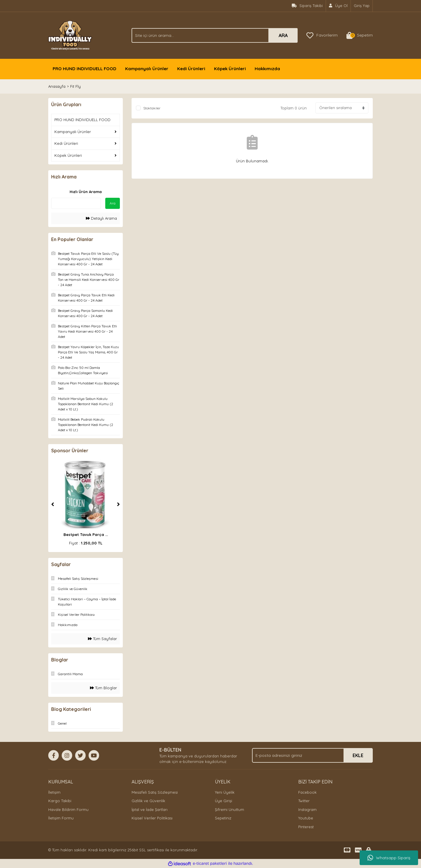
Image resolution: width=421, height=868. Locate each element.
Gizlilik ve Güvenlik (148, 801)
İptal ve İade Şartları (150, 809)
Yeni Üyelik (225, 792)
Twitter (304, 801)
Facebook (307, 792)
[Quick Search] (76, 203)
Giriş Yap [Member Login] (362, 6)
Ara (113, 203)
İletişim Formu (61, 818)
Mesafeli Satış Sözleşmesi (155, 792)
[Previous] (53, 504)
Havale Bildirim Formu (68, 809)
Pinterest (306, 827)
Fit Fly (75, 86)
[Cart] (360, 35)
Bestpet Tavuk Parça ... (86, 534)
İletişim (54, 792)
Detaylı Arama (101, 218)
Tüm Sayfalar (102, 639)
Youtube (306, 818)
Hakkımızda (267, 69)
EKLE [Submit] (358, 755)
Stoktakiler (152, 108)
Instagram (307, 809)
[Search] (215, 35)
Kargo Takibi (60, 801)
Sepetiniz (223, 818)
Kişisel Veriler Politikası (152, 818)
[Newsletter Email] (312, 755)
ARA (283, 35)
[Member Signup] (338, 6)
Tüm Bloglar (103, 688)
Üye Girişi (224, 801)
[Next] (118, 504)
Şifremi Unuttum (230, 809)
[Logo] (70, 35)
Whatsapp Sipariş (389, 858)
